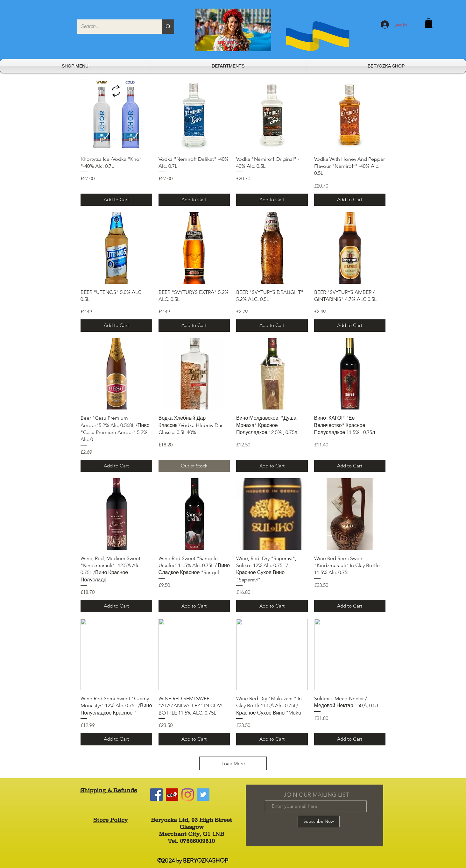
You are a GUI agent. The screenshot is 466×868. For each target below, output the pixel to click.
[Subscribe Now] (319, 822)
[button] (429, 23)
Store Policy (110, 820)
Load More (233, 763)
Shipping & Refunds (109, 790)
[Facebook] (156, 795)
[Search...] (115, 27)
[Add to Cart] (116, 200)
